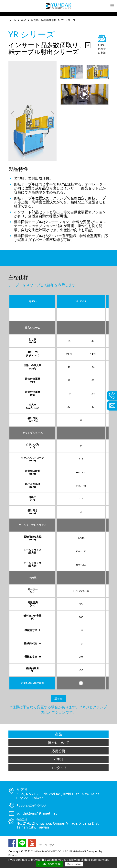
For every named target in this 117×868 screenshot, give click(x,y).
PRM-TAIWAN (80, 851)
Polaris (13, 855)
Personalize (74, 864)
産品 (58, 734)
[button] (13, 115)
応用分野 (58, 751)
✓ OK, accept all (49, 864)
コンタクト (58, 767)
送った (58, 699)
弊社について (58, 742)
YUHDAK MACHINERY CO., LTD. (51, 851)
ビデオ (58, 759)
